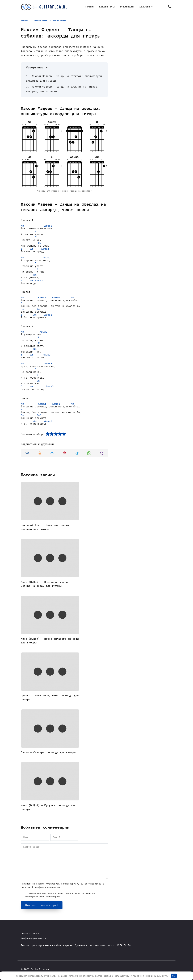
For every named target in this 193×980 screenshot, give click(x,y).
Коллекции (144, 7)
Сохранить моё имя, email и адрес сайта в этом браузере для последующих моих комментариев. (60, 897)
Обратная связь (31, 934)
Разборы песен (107, 7)
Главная (90, 7)
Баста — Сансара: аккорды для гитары (48, 754)
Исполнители (127, 7)
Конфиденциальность (33, 938)
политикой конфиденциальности (40, 889)
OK (174, 976)
